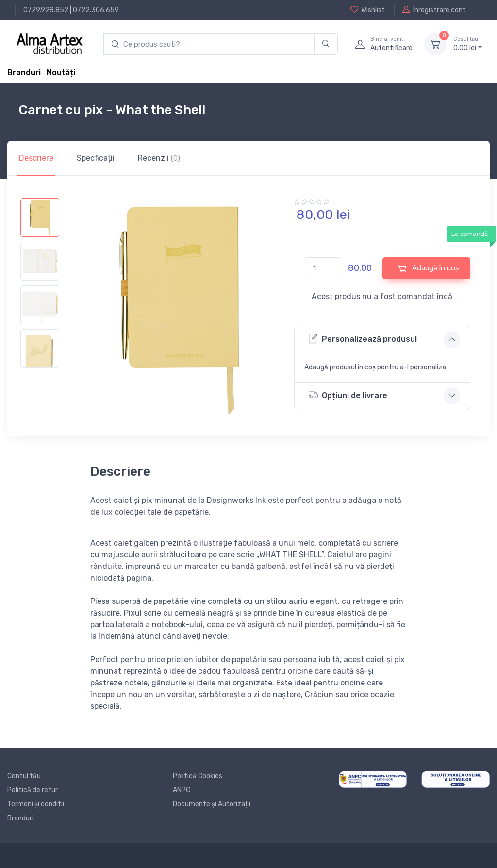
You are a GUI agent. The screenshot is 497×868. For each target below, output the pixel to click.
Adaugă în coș (428, 268)
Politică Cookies (198, 776)
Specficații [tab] (96, 158)
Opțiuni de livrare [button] (348, 395)
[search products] (209, 44)
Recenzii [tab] (159, 158)
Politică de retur (33, 790)
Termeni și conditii (36, 804)
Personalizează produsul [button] (363, 339)
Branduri (24, 73)
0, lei (468, 44)
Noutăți (61, 73)
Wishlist (368, 10)
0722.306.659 (96, 10)
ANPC (182, 790)
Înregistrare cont (434, 10)
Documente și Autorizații (212, 804)
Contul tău (24, 776)
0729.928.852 (46, 10)
